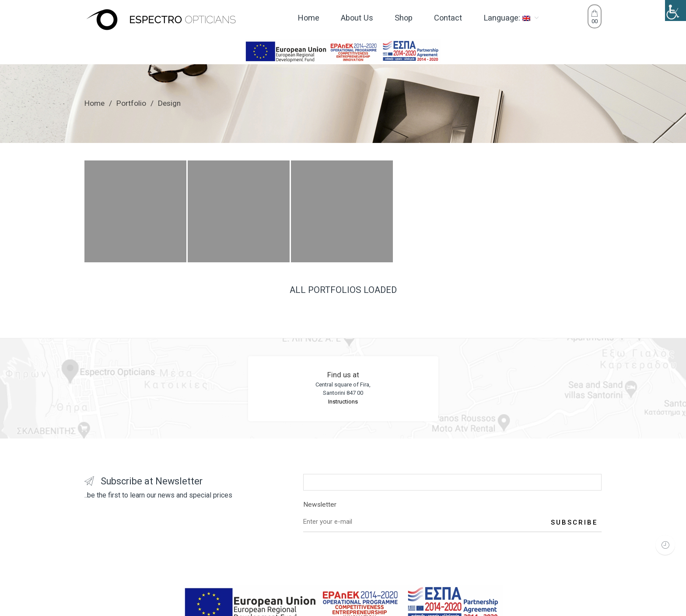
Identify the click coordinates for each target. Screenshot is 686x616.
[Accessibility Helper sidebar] (675, 10)
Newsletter (452, 506)
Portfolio (131, 103)
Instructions (343, 402)
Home (94, 103)
